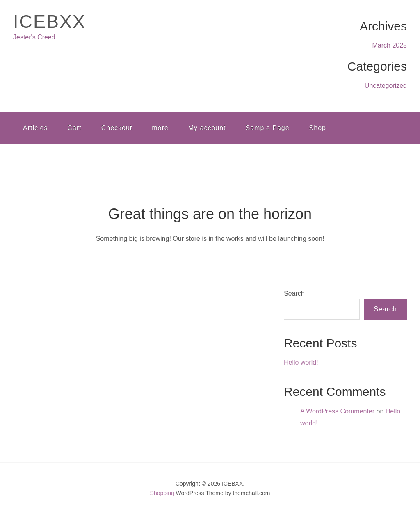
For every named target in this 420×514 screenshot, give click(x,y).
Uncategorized (386, 86)
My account (207, 128)
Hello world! (301, 362)
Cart (74, 128)
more (160, 128)
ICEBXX (49, 22)
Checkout (117, 128)
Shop (318, 128)
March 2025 (390, 45)
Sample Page (268, 128)
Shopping (162, 493)
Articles (35, 128)
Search (294, 294)
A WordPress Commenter (337, 411)
